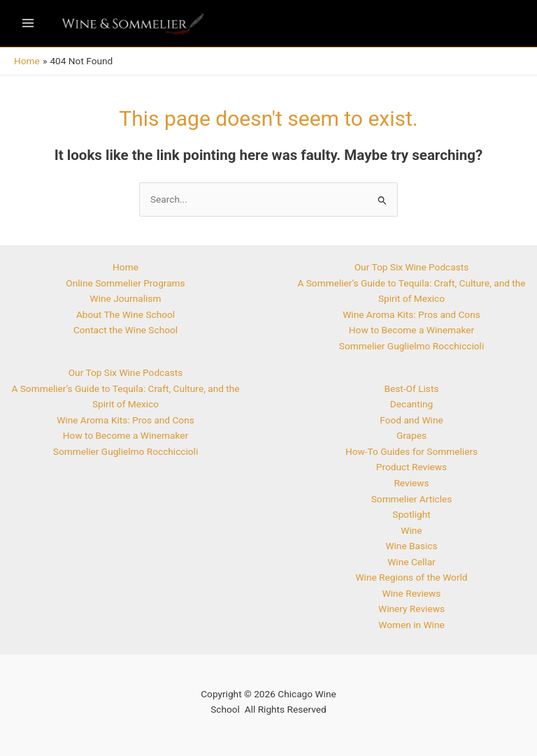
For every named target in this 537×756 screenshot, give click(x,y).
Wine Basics (411, 546)
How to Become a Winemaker (126, 435)
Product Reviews (411, 467)
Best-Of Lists (412, 388)
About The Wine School (126, 314)
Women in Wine (411, 625)
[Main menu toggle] (28, 23)
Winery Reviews (411, 609)
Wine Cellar (411, 562)
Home (126, 267)
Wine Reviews (412, 593)
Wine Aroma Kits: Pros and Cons (126, 420)
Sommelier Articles (412, 499)
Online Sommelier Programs (125, 283)
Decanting (411, 404)
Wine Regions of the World (411, 577)
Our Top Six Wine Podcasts (126, 372)
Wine (411, 530)
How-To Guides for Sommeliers (411, 451)
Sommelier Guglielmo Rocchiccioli (126, 451)
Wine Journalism (126, 298)
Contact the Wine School (126, 330)
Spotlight (411, 514)
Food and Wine (411, 420)
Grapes (411, 435)
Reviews (411, 483)
